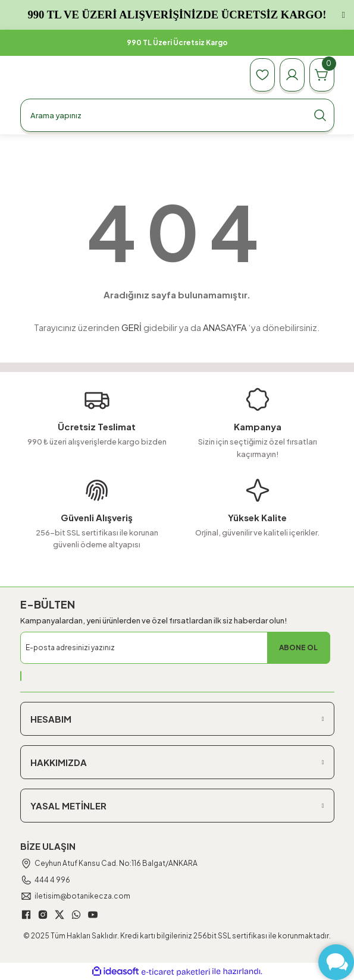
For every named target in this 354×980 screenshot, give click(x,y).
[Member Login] (292, 75)
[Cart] (322, 75)
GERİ (131, 327)
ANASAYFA (225, 327)
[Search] (177, 115)
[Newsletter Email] (175, 648)
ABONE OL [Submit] (298, 647)
